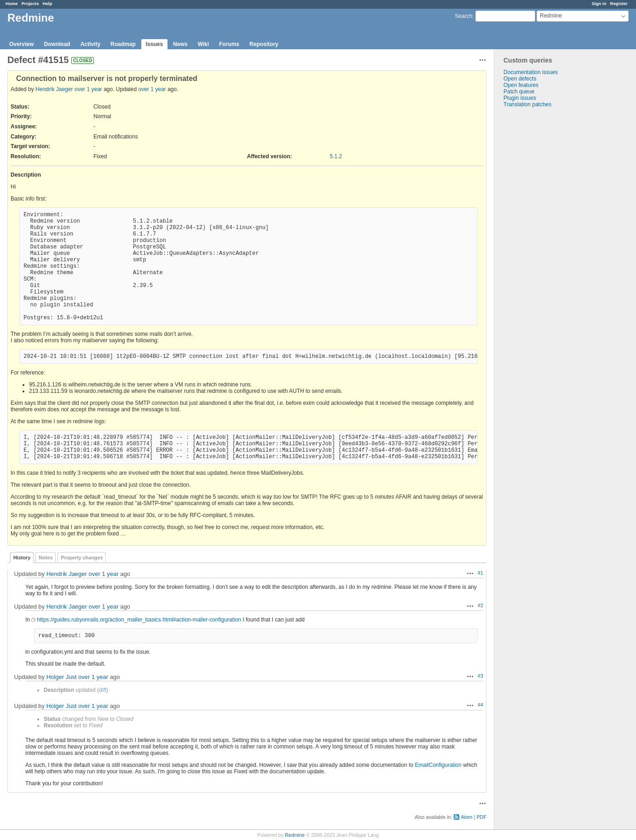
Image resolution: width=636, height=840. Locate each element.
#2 (480, 605)
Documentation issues (531, 72)
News (180, 44)
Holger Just (62, 677)
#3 (480, 676)
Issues (154, 44)
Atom (466, 817)
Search (463, 16)
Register (619, 3)
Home (12, 3)
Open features (521, 85)
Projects (30, 3)
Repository (264, 44)
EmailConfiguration (438, 765)
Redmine (295, 835)
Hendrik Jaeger (54, 89)
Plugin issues (520, 98)
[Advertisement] (540, 252)
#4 (480, 705)
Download (57, 44)
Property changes (82, 558)
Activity (90, 44)
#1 (480, 573)
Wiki (203, 44)
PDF (481, 817)
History (22, 558)
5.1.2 (336, 156)
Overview (21, 44)
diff (103, 690)
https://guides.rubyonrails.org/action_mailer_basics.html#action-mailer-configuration (139, 620)
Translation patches (527, 104)
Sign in (599, 3)
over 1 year (88, 89)
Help (48, 3)
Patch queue (519, 92)
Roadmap (123, 44)
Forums (229, 44)
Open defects (520, 79)
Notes (46, 558)
